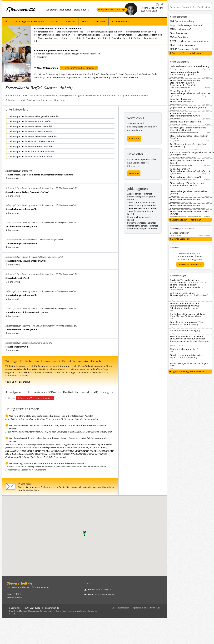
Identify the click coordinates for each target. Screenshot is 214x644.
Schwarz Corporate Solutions (179, 110)
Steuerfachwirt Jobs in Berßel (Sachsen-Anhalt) (86, 448)
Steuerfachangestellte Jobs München (52, 35)
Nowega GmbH (175, 141)
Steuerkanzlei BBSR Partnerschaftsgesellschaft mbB (186, 216)
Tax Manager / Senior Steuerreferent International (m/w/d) (188, 129)
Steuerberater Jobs (44, 32)
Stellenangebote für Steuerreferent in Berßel (30, 146)
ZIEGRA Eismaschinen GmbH (125, 77)
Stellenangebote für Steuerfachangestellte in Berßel (34, 116)
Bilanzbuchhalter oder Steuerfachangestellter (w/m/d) (185, 115)
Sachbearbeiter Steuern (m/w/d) (22, 226)
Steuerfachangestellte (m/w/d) (21, 209)
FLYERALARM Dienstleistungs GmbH (181, 165)
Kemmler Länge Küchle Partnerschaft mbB (183, 180)
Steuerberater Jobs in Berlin (140, 32)
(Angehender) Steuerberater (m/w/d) (188, 107)
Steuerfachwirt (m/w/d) (17, 278)
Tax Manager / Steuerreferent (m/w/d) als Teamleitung (189, 145)
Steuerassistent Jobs (48, 38)
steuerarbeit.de (29, 419)
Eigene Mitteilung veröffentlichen (187, 372)
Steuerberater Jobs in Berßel (141, 202)
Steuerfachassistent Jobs (150, 35)
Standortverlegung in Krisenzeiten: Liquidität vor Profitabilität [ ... (187, 356)
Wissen (55, 21)
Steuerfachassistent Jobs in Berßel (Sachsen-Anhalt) (73, 451)
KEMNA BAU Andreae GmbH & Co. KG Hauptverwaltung (187, 149)
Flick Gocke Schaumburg (46, 74)
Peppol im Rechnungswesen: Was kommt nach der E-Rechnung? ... (186, 323)
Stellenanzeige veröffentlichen (185, 220)
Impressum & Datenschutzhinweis (146, 608)
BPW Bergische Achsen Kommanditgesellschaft (57, 77)
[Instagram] (157, 5)
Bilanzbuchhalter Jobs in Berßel (143, 226)
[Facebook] (162, 5)
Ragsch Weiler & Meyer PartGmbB (77, 74)
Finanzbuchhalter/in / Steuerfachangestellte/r (182, 100)
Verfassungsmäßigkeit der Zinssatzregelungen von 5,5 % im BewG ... (189, 295)
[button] (85, 533)
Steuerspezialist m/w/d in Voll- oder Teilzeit (187, 162)
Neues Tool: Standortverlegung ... (186, 330)
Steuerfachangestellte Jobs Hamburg (92, 35)
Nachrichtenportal (121, 21)
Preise (85, 21)
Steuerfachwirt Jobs (124, 35)
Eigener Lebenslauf (180, 239)
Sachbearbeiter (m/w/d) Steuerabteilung (190, 66)
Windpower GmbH (176, 118)
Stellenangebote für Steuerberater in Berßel (30, 121)
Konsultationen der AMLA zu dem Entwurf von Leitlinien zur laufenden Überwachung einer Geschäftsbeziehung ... (190, 340)
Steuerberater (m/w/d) (17, 347)
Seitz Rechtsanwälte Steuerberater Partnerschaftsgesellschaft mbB (190, 208)
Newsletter (100, 21)
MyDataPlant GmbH (148, 74)
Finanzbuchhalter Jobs (97, 38)
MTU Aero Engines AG (106, 74)
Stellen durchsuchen (120, 608)
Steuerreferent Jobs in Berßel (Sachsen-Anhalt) (56, 454)
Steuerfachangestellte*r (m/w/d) (186, 177)
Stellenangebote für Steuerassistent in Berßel (30, 131)
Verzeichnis (134, 138)
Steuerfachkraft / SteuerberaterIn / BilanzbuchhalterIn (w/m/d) (187, 184)
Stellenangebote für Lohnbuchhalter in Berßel (31, 156)
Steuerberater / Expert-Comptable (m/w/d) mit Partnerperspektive (39, 175)
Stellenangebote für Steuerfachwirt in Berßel (30, 126)
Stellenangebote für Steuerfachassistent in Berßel (32, 136)
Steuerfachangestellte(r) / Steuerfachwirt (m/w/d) (190, 213)
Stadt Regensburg (128, 74)
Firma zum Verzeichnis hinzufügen (79, 68)
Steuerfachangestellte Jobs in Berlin (105, 32)
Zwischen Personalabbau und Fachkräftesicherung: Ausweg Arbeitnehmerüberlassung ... (184, 306)
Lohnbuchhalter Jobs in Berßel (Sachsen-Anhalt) (44, 457)
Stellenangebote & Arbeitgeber (30, 21)
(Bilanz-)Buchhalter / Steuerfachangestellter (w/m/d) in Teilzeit (190, 92)
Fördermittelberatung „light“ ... (185, 349)
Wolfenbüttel (106, 432)
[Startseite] (22, 10)
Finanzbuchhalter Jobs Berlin (126, 38)
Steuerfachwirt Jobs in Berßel (142, 205)
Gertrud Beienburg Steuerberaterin (181, 202)
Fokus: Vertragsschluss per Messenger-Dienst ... (189, 364)
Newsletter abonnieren (190, 264)
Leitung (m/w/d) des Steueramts (186, 122)
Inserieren (42, 57)
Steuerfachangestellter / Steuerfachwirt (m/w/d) (189, 137)
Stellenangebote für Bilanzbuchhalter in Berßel (31, 151)
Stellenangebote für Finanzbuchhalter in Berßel (31, 141)
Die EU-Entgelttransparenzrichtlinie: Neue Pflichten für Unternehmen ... (188, 315)
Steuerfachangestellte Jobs (70, 32)
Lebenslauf (70, 21)
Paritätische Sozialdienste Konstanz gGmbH (183, 157)
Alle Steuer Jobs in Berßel (140, 194)
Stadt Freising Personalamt (95, 77)
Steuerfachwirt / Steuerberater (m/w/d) (25, 261)
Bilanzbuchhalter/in (180, 233)
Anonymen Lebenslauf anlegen (112, 10)
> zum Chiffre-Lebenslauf (18, 382)
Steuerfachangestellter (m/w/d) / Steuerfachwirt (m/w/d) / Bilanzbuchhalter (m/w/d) (186, 83)
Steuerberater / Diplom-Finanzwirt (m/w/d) (27, 192)
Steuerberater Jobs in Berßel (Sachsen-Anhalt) (43, 448)
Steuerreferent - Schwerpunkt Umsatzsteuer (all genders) (185, 73)
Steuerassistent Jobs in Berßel (142, 208)
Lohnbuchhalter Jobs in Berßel (142, 229)
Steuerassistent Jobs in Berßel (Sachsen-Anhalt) (27, 451)
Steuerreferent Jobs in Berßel (142, 223)
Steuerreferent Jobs (72, 38)
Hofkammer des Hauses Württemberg (182, 188)
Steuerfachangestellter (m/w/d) (21, 243)
